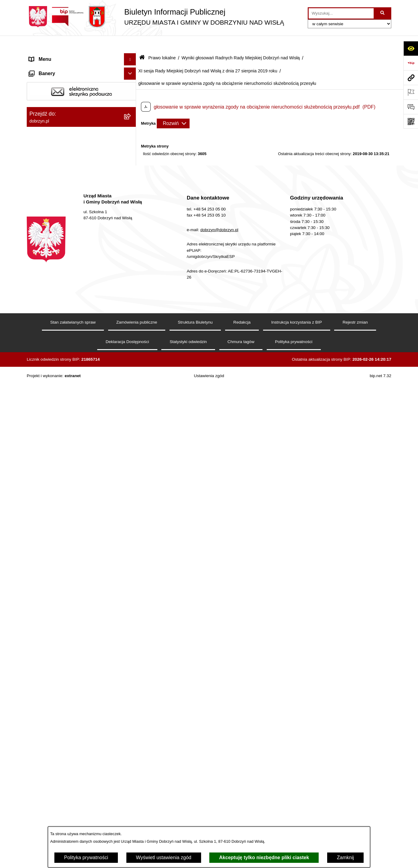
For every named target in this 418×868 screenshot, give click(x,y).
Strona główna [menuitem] (45, 56)
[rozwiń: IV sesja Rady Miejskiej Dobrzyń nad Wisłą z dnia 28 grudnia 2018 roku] (131, 298)
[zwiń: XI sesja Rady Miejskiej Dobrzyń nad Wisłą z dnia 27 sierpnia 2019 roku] (131, 469)
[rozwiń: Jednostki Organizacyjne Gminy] (131, 105)
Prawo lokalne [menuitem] (45, 117)
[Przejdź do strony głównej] (155, 17)
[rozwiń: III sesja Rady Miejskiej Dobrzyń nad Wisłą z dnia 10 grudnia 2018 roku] (131, 275)
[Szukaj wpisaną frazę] (383, 13)
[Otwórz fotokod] (411, 121)
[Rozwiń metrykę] (173, 108)
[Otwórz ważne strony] (411, 92)
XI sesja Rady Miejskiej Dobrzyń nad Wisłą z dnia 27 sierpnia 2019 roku (208, 55)
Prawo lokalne (162, 42)
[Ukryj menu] (130, 44)
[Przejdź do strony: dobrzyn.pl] (411, 78)
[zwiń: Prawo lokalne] (131, 117)
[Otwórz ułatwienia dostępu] (411, 48)
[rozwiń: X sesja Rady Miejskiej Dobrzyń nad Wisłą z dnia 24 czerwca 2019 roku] (131, 446)
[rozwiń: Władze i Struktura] (131, 93)
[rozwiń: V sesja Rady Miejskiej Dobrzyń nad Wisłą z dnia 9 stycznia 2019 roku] (131, 322)
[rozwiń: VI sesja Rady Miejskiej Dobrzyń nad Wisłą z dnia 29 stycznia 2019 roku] (131, 345)
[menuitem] (81, 133)
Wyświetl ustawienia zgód (164, 858)
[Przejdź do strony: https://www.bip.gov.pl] (411, 63)
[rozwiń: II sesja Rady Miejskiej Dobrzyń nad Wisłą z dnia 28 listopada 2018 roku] (131, 251)
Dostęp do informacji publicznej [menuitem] (63, 80)
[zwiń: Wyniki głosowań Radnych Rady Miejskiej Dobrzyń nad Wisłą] (131, 205)
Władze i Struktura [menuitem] (49, 92)
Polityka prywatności (86, 858)
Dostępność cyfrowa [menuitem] (51, 68)
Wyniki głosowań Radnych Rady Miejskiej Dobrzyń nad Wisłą (240, 42)
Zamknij (345, 858)
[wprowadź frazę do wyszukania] (341, 13)
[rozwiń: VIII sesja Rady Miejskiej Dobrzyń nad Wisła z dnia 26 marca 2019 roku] (131, 392)
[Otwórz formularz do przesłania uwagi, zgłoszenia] (411, 107)
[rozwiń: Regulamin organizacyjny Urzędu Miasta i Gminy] (131, 149)
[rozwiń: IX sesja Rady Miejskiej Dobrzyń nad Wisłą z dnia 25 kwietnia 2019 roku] (131, 423)
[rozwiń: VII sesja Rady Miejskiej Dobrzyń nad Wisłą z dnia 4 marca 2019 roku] (131, 368)
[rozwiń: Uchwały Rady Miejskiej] (131, 188)
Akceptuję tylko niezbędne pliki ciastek (264, 858)
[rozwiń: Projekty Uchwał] (131, 172)
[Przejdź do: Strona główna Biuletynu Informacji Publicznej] (142, 42)
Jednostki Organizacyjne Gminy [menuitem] (63, 104)
